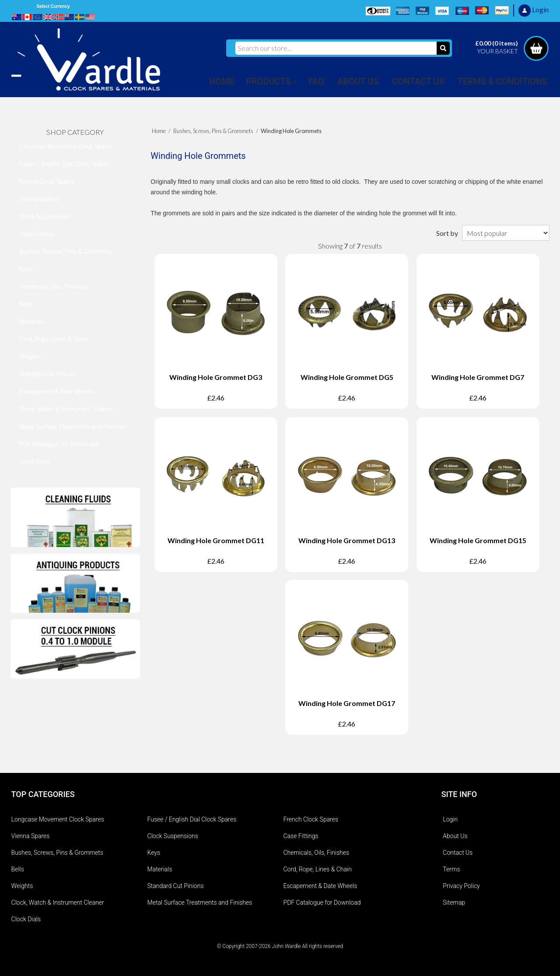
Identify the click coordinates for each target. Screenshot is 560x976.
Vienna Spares (39, 199)
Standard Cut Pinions (48, 374)
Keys (26, 269)
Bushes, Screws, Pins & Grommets (66, 252)
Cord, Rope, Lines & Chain (54, 339)
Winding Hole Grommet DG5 (347, 377)
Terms (451, 869)
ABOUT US (358, 81)
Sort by (447, 233)
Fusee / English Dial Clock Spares (65, 164)
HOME (222, 81)
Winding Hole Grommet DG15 (478, 540)
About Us (455, 836)
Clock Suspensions (45, 217)
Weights (30, 357)
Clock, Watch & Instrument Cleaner (66, 409)
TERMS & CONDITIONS (503, 81)
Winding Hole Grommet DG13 (347, 540)
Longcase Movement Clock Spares (66, 147)
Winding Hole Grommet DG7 (478, 377)
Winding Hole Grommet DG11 (216, 540)
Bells (26, 304)
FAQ (316, 81)
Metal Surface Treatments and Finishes (72, 427)
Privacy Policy (461, 886)
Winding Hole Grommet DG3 (216, 377)
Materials (32, 322)
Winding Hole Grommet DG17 (347, 703)
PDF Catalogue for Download (58, 444)
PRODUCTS (268, 81)
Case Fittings (37, 234)
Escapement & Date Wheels (57, 392)
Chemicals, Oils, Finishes (53, 287)
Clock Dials (34, 462)
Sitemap (454, 902)
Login (450, 819)
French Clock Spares (47, 182)
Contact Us (458, 853)
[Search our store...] (336, 48)
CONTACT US (418, 81)
